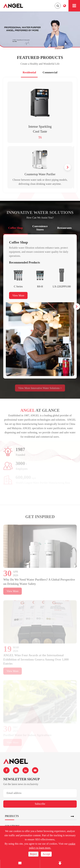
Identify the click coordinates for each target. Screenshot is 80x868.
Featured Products (40, 58)
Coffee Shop (18, 242)
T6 (40, 137)
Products (12, 816)
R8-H (40, 286)
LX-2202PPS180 (62, 286)
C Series (18, 286)
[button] (68, 167)
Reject (33, 854)
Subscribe (40, 804)
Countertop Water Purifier (40, 174)
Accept (46, 854)
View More (18, 295)
